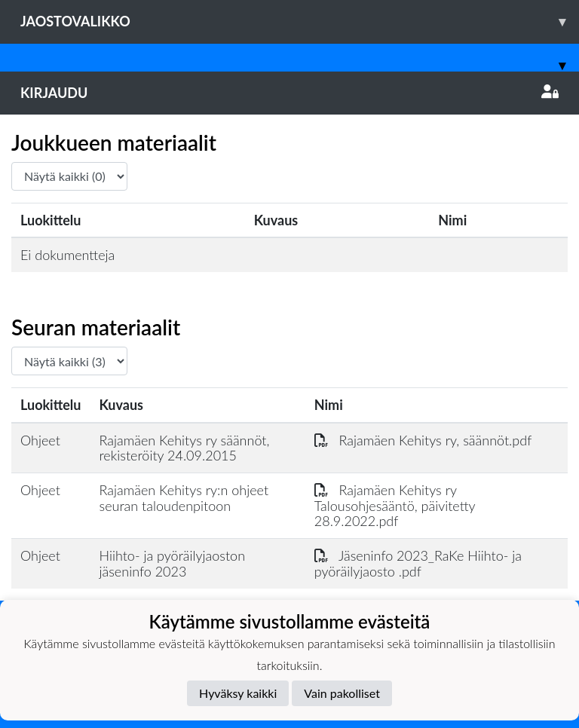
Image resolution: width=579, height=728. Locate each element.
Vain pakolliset (342, 693)
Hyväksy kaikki (238, 693)
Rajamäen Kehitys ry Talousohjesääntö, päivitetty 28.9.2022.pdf (395, 505)
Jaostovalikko (300, 21)
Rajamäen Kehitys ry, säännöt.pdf (423, 440)
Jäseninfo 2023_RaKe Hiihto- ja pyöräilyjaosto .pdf (418, 563)
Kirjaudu (289, 93)
